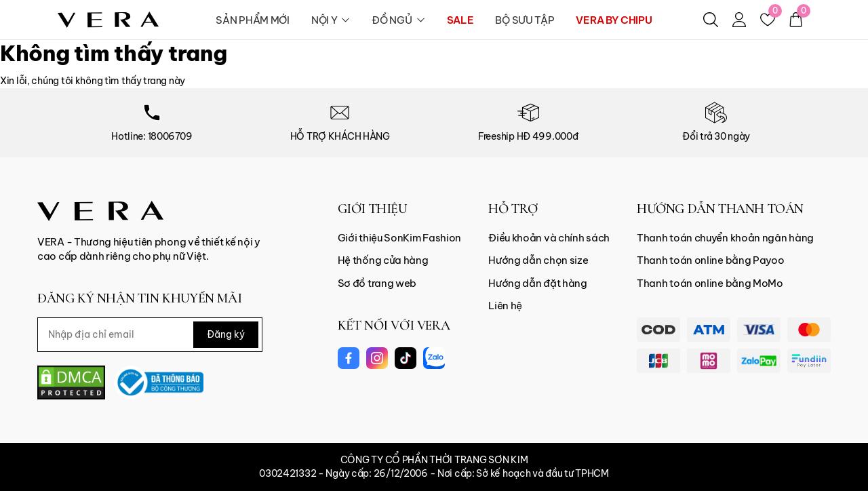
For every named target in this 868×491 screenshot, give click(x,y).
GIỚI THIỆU (373, 209)
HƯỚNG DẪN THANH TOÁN (720, 209)
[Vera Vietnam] (100, 210)
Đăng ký (226, 334)
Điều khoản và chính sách (549, 238)
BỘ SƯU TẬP (525, 20)
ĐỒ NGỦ (398, 20)
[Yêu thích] (768, 20)
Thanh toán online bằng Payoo (711, 260)
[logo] (108, 19)
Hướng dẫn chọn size (538, 260)
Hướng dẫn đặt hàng (538, 283)
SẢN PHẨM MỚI (252, 20)
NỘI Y (331, 20)
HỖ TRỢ (513, 209)
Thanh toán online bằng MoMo (710, 283)
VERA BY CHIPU (614, 20)
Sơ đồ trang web (377, 283)
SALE (460, 20)
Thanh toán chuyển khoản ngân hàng (725, 238)
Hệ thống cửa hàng (383, 260)
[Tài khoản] (739, 20)
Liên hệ (505, 306)
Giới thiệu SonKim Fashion (400, 238)
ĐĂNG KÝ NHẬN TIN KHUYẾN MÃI (139, 298)
